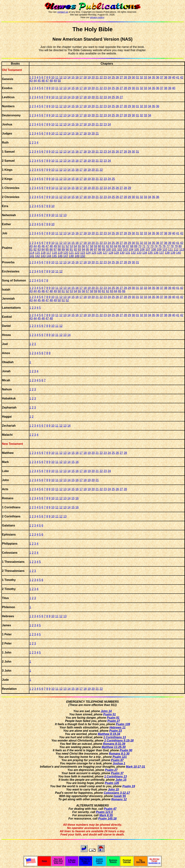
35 (154, 77)
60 (100, 246)
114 (32, 253)
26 (117, 77)
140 (179, 253)
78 (172, 246)
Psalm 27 (114, 721)
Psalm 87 (117, 760)
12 (61, 77)
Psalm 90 (126, 750)
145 (54, 256)
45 (39, 81)
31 (137, 77)
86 (51, 249)
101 (114, 249)
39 (170, 77)
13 (65, 77)
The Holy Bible (92, 29)
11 (57, 77)
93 (79, 249)
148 (71, 256)
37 (162, 77)
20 (93, 77)
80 (180, 246)
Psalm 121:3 (104, 812)
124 (88, 253)
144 (49, 256)
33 (146, 77)
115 (38, 253)
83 (39, 249)
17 (81, 77)
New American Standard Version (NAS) (92, 39)
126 (100, 253)
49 (55, 81)
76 (164, 246)
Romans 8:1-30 (119, 754)
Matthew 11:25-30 (114, 747)
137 (162, 253)
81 (31, 249)
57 (87, 246)
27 (121, 77)
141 (32, 256)
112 (176, 249)
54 (75, 246)
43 (31, 81)
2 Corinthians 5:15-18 (119, 741)
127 (105, 253)
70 (140, 246)
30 (133, 77)
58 (91, 246)
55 (79, 246)
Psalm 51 (109, 714)
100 (108, 249)
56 (83, 246)
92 (75, 249)
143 (43, 256)
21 (97, 77)
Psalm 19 (129, 786)
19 (89, 77)
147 (66, 256)
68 (132, 246)
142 (38, 256)
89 (63, 249)
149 (77, 256)
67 (128, 246)
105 (137, 249)
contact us (63, 12)
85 (47, 249)
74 (156, 246)
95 (87, 249)
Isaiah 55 (120, 796)
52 (67, 246)
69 (136, 246)
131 (128, 253)
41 (178, 77)
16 (77, 77)
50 (59, 81)
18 (85, 77)
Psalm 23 (116, 731)
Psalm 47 (110, 809)
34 (150, 77)
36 (157, 77)
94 (83, 249)
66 (124, 246)
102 (120, 249)
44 (35, 81)
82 (35, 249)
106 (142, 249)
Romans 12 (119, 799)
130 (122, 253)
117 (49, 253)
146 (60, 256)
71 (144, 246)
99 (104, 249)
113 (182, 249)
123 (83, 253)
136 (156, 253)
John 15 (121, 780)
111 (170, 249)
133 (139, 253)
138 (167, 253)
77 (168, 246)
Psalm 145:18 (107, 819)
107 (148, 249)
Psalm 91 (113, 718)
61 (104, 246)
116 (43, 253)
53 (71, 246)
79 (176, 246)
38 (166, 77)
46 (43, 81)
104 (131, 249)
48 (51, 81)
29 (129, 77)
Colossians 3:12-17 (117, 793)
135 (150, 253)
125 (94, 253)
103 (125, 249)
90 (67, 249)
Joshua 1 (119, 763)
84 (43, 249)
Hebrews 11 (117, 727)
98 (100, 249)
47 (47, 81)
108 (154, 249)
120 (66, 253)
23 (105, 77)
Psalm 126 (112, 783)
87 (55, 249)
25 (113, 77)
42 (182, 77)
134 (145, 253)
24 (109, 77)
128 (111, 253)
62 (108, 246)
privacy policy (97, 17)
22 (101, 77)
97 (96, 249)
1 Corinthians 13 (115, 737)
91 (71, 249)
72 (148, 246)
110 (165, 249)
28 (125, 77)
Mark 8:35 (106, 815)
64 (116, 246)
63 (112, 246)
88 (59, 249)
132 (133, 253)
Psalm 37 (117, 773)
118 (54, 253)
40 (174, 77)
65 (120, 246)
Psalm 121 (120, 757)
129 (116, 253)
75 (160, 246)
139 (173, 253)
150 (83, 256)
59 (96, 246)
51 (63, 246)
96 (91, 249)
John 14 (106, 711)
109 (159, 249)
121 (71, 253)
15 (73, 77)
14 (69, 77)
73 (152, 246)
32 (141, 77)
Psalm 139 (123, 724)
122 (77, 253)
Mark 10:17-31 (136, 767)
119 (60, 253)
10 (53, 77)
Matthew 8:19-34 (109, 734)
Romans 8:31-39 (114, 744)
